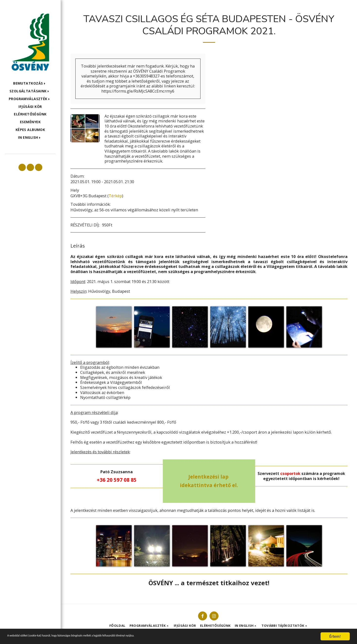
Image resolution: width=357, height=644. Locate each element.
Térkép (115, 196)
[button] (30, 83)
